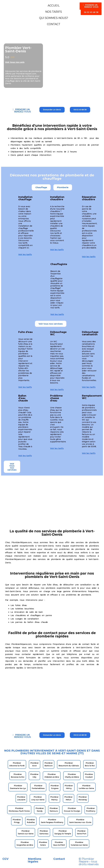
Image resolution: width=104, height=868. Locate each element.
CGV (5, 859)
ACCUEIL (54, 6)
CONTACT (54, 24)
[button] (41, 187)
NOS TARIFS (54, 12)
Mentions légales (35, 860)
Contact (59, 859)
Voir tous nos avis (15, 62)
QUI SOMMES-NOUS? (54, 18)
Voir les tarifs (25, 254)
